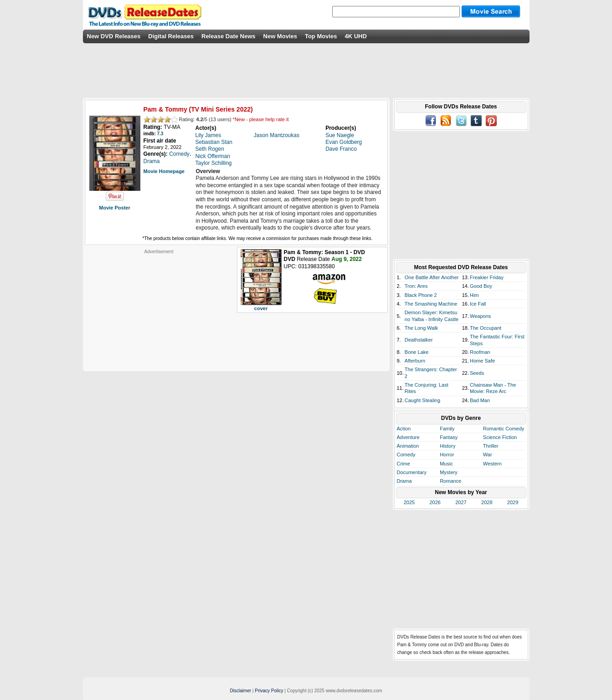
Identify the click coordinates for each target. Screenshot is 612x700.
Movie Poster (114, 208)
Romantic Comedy (504, 429)
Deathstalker (419, 340)
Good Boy (481, 286)
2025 (409, 502)
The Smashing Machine (431, 304)
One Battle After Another (432, 277)
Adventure (408, 437)
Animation (408, 446)
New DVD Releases (114, 36)
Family (447, 429)
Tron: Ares (416, 286)
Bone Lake (417, 352)
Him (474, 295)
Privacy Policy (269, 691)
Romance (450, 481)
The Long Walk (422, 328)
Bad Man (480, 400)
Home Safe (482, 361)
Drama (404, 481)
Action (404, 429)
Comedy (406, 455)
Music (446, 464)
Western (492, 464)
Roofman (480, 352)
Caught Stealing (422, 400)
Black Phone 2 (421, 295)
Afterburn (415, 361)
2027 (461, 502)
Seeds (477, 373)
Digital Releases (171, 36)
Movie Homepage (164, 171)
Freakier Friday (487, 277)
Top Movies (321, 36)
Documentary (412, 472)
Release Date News (229, 36)
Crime (404, 464)
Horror (447, 455)
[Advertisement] (159, 312)
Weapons (480, 316)
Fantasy (449, 437)
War (488, 455)
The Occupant (486, 328)
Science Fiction (500, 437)
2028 (487, 502)
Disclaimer (240, 691)
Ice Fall (478, 304)
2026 (435, 502)
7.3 (160, 134)
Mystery (449, 472)
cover (261, 308)
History (447, 446)
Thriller (491, 446)
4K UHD (355, 36)
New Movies (280, 36)
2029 (513, 502)
